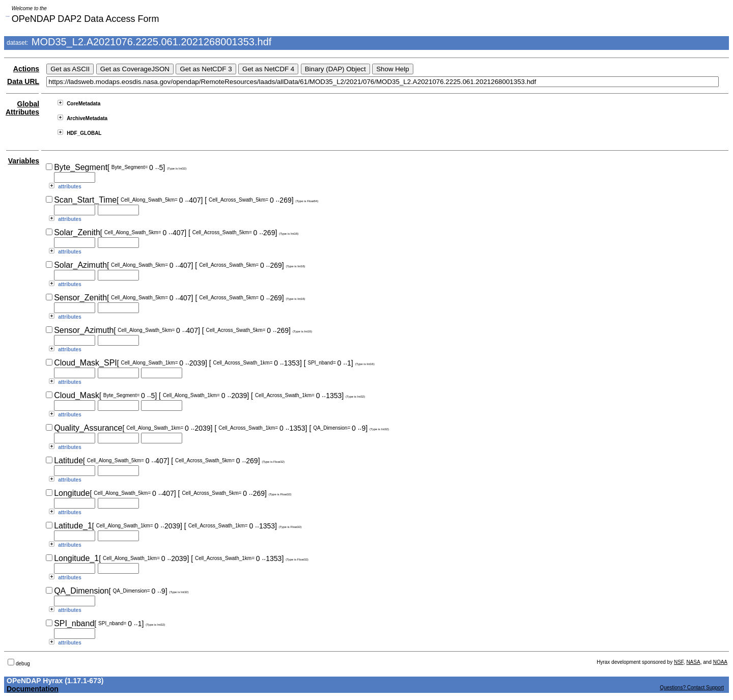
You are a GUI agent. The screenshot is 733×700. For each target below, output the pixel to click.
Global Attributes (22, 108)
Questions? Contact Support (692, 688)
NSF (679, 662)
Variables (24, 161)
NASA (693, 662)
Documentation (33, 689)
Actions (26, 69)
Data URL (23, 81)
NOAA (720, 662)
